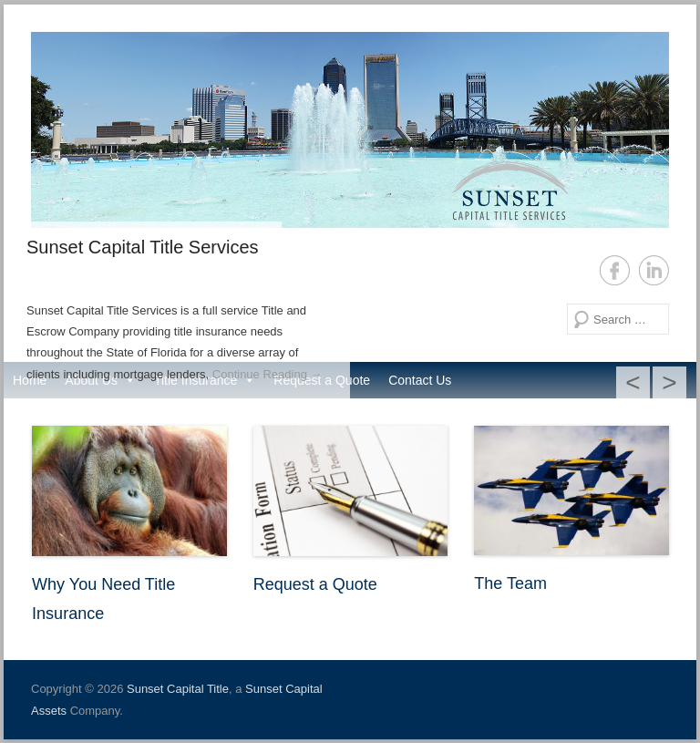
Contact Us (420, 380)
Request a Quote (315, 584)
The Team (510, 583)
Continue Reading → (268, 374)
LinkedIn (654, 270)
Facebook (615, 270)
